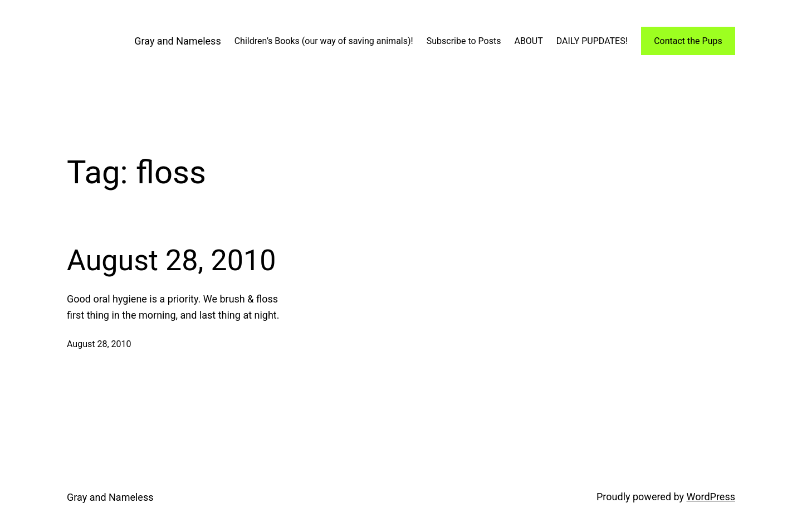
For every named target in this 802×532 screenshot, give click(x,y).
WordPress (711, 497)
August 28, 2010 (171, 260)
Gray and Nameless (177, 41)
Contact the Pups (688, 41)
